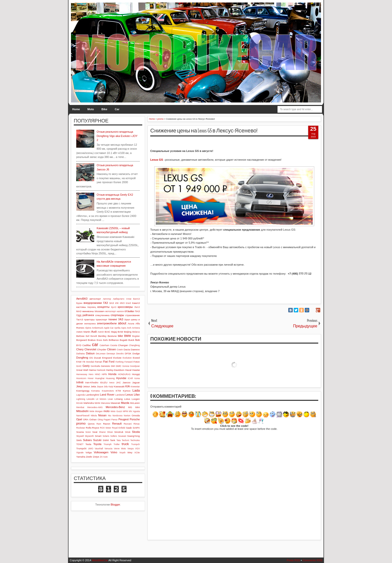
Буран (79, 303)
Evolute (117, 358)
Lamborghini (92, 395)
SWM (106, 440)
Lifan (137, 395)
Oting (100, 420)
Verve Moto (120, 449)
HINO (97, 374)
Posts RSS (293, 560)
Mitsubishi (82, 411)
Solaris (106, 436)
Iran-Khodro (92, 382)
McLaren (135, 403)
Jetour (86, 386)
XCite (137, 453)
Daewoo (135, 349)
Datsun (90, 353)
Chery (80, 349)
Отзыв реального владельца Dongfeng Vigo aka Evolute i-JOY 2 (117, 136)
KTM (118, 391)
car (95, 345)
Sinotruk (119, 432)
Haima (92, 370)
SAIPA (136, 428)
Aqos (123, 328)
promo (81, 423)
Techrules (135, 440)
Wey (130, 452)
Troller (117, 444)
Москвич (100, 311)
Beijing (128, 332)
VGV (137, 449)
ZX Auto (104, 457)
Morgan (99, 411)
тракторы (89, 319)
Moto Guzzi (116, 411)
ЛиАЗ (137, 307)
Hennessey (82, 374)
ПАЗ (137, 311)
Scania (80, 432)
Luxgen (136, 399)
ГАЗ (105, 303)
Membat (80, 407)
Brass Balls (102, 340)
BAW (120, 332)
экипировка (90, 324)
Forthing (119, 362)
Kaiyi (111, 387)
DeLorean (101, 354)
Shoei (110, 432)
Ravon (107, 424)
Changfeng (134, 345)
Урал (127, 319)
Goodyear (135, 366)
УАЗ (121, 319)
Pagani (107, 420)
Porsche (135, 419)
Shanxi (102, 432)
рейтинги (88, 315)
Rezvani (128, 424)
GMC (119, 366)
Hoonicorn (81, 378)
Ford (112, 362)
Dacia (127, 349)
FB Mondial (88, 362)
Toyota (97, 444)
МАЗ (79, 311)
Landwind (120, 395)
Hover (91, 378)
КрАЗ (114, 307)
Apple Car (109, 328)
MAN (97, 403)
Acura (131, 323)
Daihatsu (81, 354)
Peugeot (124, 419)
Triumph (107, 444)
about (122, 323)
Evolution (127, 358)
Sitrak (128, 432)
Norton (127, 416)
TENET (80, 444)
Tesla (88, 444)
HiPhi (104, 374)
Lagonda (80, 395)
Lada (136, 390)
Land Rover (107, 395)
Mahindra (89, 403)
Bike (104, 109)
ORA (86, 419)
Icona (137, 378)
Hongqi (136, 374)
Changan (123, 345)
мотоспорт (110, 311)
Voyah (122, 453)
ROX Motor (106, 428)
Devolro (120, 354)
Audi (94, 332)
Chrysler (102, 349)
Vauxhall (99, 449)
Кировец (92, 307)
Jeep (79, 386)
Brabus (92, 340)
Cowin (120, 350)
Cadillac (87, 345)
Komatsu (96, 391)
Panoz (114, 420)
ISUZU (104, 382)
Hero (91, 374)
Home (76, 109)
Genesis (105, 366)
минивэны (88, 311)
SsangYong (133, 436)
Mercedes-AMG (95, 407)
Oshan (93, 419)
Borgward (81, 340)
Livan (110, 399)
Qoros (91, 424)
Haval (128, 370)
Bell (88, 336)
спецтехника (102, 315)
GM (113, 366)
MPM (125, 411)
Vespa (130, 449)
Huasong (110, 378)
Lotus (127, 399)
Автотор (107, 299)
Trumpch (135, 444)
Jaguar (136, 382)
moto (106, 411)
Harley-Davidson (115, 370)
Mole (92, 411)
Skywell (80, 436)
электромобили (107, 323)
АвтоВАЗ (82, 299)
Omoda (136, 415)
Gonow (126, 366)
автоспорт (95, 299)
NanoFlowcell (83, 416)
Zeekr (89, 457)
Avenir (101, 332)
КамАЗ (136, 303)
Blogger (115, 505)
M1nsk (79, 403)
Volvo (114, 452)
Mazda (125, 403)
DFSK (128, 353)
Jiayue (100, 387)
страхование (132, 315)
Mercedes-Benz (115, 407)
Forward (128, 362)
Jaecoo (126, 382)
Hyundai (121, 378)
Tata (119, 440)
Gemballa (95, 366)
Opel (79, 419)
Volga (89, 452)
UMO (91, 449)
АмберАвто (118, 299)
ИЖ (117, 303)
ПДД (79, 315)
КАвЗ (128, 303)
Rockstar (81, 428)
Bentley (102, 336)
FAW (79, 362)
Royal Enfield (119, 428)
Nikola (94, 416)
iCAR (130, 378)
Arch (129, 328)
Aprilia (117, 328)
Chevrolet (90, 349)
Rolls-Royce (92, 428)
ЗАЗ (111, 303)
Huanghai (100, 378)
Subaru (87, 440)
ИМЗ (122, 303)
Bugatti (124, 340)
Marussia (105, 403)
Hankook (101, 370)
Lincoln (90, 399)
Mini (137, 407)
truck (125, 444)
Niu (110, 416)
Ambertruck (97, 328)
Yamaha (81, 457)
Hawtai (136, 370)
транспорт (101, 319)
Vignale (80, 453)
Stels (79, 440)
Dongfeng (82, 358)
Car (117, 109)
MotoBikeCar (100, 560)
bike (120, 336)
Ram (99, 424)
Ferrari (98, 362)
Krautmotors (108, 391)
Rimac (137, 424)
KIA (127, 386)
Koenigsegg (83, 391)
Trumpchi (81, 448)
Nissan (102, 415)
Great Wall (82, 370)
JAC (118, 382)
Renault (117, 424)
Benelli (94, 336)
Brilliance (114, 340)
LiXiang (119, 399)
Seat (95, 432)
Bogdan (136, 336)
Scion (88, 432)
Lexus (129, 395)
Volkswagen (101, 452)
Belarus (136, 332)
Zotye (96, 457)
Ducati (97, 358)
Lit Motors (101, 399)
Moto (91, 109)
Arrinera (136, 328)
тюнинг (113, 319)
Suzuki (97, 440)
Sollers (114, 436)
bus (137, 340)
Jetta (93, 386)
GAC (79, 366)
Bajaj (114, 332)
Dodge (136, 353)
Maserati (115, 403)
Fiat (105, 362)
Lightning (81, 399)
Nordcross (117, 416)
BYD (79, 345)
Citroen (111, 349)
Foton (137, 362)
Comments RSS (312, 560)
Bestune (112, 336)
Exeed (136, 358)
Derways (111, 354)
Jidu (106, 387)
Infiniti (80, 382)
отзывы (129, 311)
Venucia (108, 449)
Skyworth (89, 436)
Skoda (136, 432)
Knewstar (135, 387)
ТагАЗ (80, 319)
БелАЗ (136, 299)
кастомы (81, 307)
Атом (129, 299)
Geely (86, 366)
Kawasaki (119, 386)
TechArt (125, 440)
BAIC (107, 332)
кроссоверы (125, 307)
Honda (112, 374)
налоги (120, 311)
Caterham (105, 345)
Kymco (127, 391)
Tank (113, 440)
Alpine (88, 328)
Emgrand (107, 358)
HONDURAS (124, 374)
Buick (131, 340)
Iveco (112, 383)
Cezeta (114, 345)
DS (91, 358)
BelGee (80, 336)
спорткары (117, 315)
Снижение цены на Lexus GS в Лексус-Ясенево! (204, 131)
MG (130, 407)
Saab (129, 428)
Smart (98, 436)
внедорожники (93, 303)
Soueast (122, 436)
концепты (103, 307)
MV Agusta (134, 411)
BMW (128, 336)
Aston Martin (83, 332)
